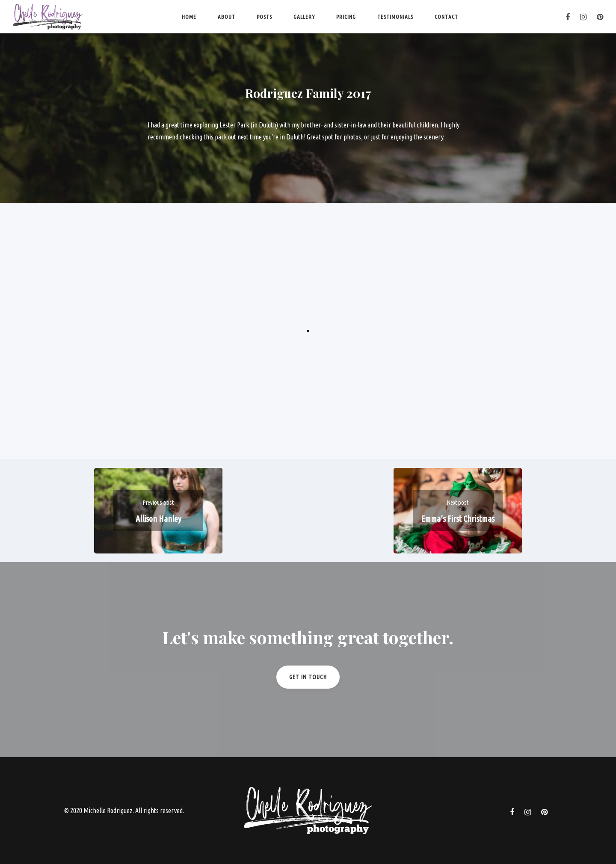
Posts (264, 17)
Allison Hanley (158, 519)
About (227, 17)
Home (189, 17)
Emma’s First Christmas (458, 519)
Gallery (304, 17)
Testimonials (395, 17)
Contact (446, 17)
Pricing (346, 17)
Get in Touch (308, 677)
